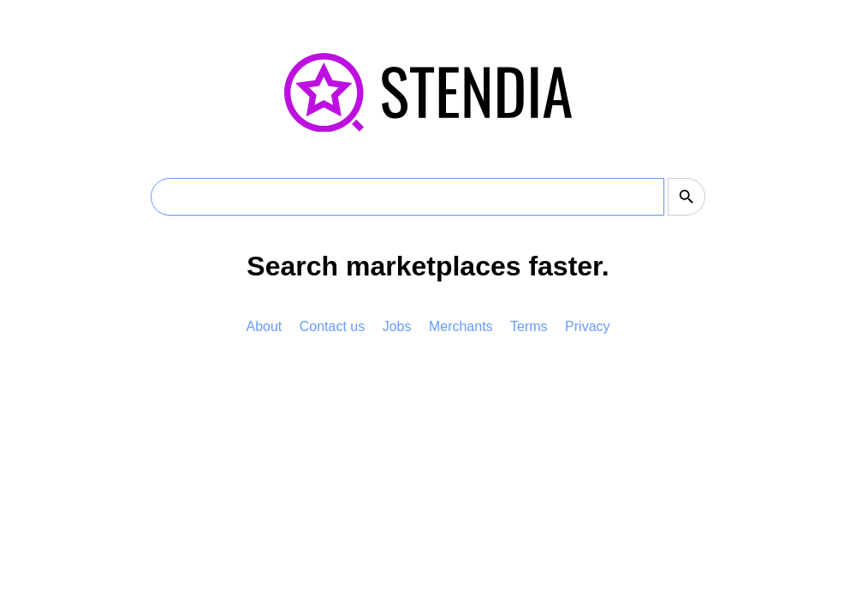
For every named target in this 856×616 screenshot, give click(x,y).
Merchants (461, 326)
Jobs (397, 326)
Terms (529, 326)
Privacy (587, 326)
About (264, 326)
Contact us (332, 326)
